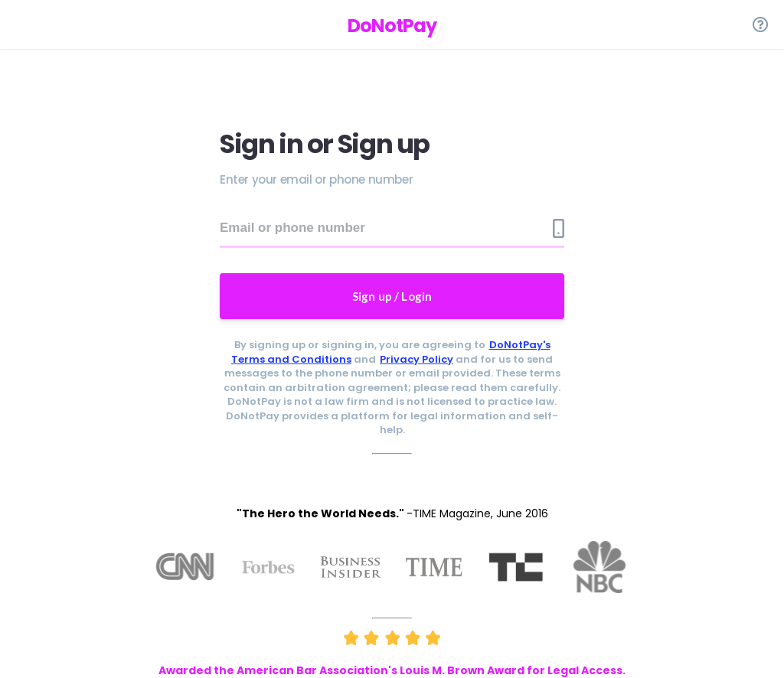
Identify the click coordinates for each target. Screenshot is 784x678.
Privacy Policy (416, 359)
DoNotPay (392, 26)
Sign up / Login (392, 296)
